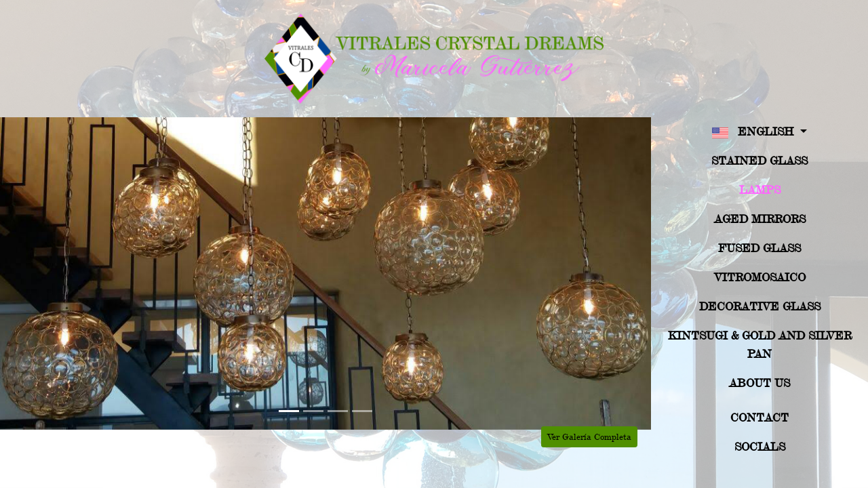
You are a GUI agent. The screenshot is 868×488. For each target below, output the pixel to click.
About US (759, 383)
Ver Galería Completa (589, 436)
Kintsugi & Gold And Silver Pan (760, 344)
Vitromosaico (760, 277)
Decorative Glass (760, 306)
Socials (760, 446)
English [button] (754, 133)
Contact (759, 417)
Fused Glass (759, 248)
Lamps (760, 189)
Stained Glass (759, 160)
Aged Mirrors (760, 219)
